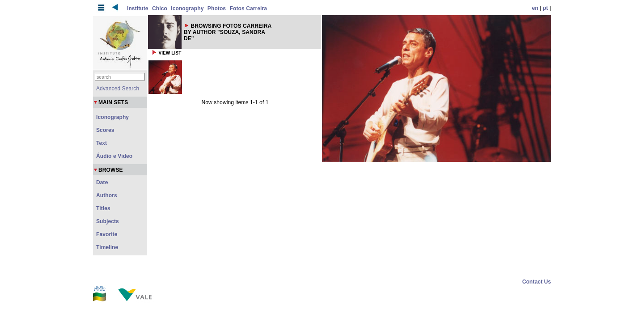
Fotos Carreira (248, 8)
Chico (160, 8)
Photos (217, 8)
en (535, 8)
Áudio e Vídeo (114, 156)
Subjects (108, 221)
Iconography (187, 8)
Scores (105, 130)
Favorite (107, 234)
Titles (103, 208)
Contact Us (537, 282)
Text (102, 143)
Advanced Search (118, 89)
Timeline (107, 247)
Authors (107, 195)
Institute (138, 8)
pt (546, 8)
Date (102, 182)
